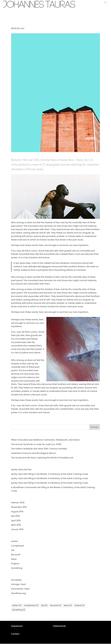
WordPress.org (18, 593)
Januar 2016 (17, 529)
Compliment (18, 546)
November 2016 (19, 507)
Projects (15, 564)
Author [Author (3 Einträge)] (17, 606)
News (14, 559)
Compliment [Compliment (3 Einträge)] (31, 606)
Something (17, 568)
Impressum (17, 626)
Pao (30, 470)
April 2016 (16, 521)
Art (23, 28)
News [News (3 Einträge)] (68, 606)
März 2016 (16, 525)
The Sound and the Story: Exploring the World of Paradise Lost (42, 458)
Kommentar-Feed (20, 589)
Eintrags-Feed (18, 584)
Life (13, 550)
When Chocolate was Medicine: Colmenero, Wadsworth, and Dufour (46, 440)
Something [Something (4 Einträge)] (19, 610)
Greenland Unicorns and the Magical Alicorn (34, 453)
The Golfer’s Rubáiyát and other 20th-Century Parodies (39, 449)
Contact (15, 634)
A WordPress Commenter (24, 487)
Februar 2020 (18, 503)
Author (15, 541)
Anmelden (16, 580)
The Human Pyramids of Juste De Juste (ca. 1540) (36, 444)
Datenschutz (59, 626)
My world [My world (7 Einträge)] (56, 606)
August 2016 (17, 512)
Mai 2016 (15, 516)
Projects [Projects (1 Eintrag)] (80, 606)
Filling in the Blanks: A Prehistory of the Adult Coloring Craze (58, 474)
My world (16, 555)
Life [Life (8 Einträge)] (44, 606)
